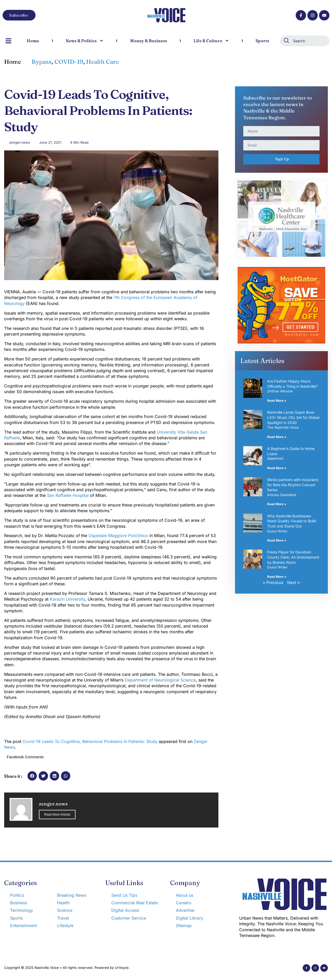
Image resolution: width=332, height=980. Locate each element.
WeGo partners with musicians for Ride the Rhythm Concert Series (293, 485)
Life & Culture (211, 41)
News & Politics (85, 41)
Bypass (42, 62)
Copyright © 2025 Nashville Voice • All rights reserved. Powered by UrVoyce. (67, 968)
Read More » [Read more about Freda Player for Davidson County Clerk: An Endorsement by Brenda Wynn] (277, 577)
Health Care (102, 62)
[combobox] (305, 41)
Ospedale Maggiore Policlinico (118, 536)
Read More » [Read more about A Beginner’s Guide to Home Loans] (277, 468)
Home (33, 41)
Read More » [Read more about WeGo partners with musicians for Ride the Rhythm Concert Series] (277, 504)
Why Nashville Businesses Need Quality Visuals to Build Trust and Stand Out (292, 521)
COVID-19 (69, 62)
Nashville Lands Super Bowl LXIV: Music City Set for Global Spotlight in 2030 (293, 417)
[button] (32, 776)
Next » (293, 582)
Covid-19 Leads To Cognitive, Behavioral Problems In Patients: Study (90, 741)
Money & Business (148, 41)
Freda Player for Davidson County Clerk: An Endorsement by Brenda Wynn (293, 557)
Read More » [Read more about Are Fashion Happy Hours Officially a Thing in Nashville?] (277, 401)
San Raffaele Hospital (68, 495)
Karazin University (67, 599)
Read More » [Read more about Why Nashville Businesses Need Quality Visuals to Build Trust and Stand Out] (277, 540)
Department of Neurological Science (160, 680)
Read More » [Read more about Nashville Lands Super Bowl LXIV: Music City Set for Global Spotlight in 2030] (277, 437)
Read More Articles (57, 815)
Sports (262, 41)
